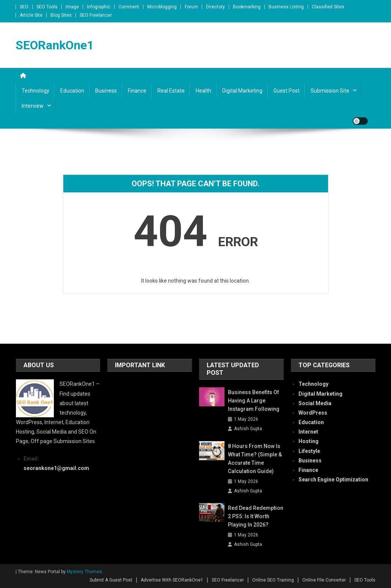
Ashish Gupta (248, 429)
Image (72, 7)
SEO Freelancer (96, 15)
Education (72, 91)
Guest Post (287, 91)
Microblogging (162, 7)
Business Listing (286, 7)
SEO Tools (47, 7)
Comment (129, 7)
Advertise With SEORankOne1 (172, 580)
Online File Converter (324, 580)
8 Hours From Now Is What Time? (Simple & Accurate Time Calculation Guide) (255, 459)
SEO (24, 7)
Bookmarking (247, 7)
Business (106, 91)
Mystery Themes (84, 572)
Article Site (31, 15)
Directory (215, 7)
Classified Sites (328, 7)
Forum (191, 7)
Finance (137, 91)
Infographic (99, 7)
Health (203, 91)
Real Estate (171, 91)
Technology (35, 91)
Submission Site (330, 91)
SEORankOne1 (55, 45)
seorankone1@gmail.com (56, 468)
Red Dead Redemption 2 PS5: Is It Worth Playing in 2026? (256, 516)
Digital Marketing (242, 91)
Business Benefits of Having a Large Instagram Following (254, 401)
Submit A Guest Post (111, 580)
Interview (33, 106)
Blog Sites (61, 15)
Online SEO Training (273, 580)
